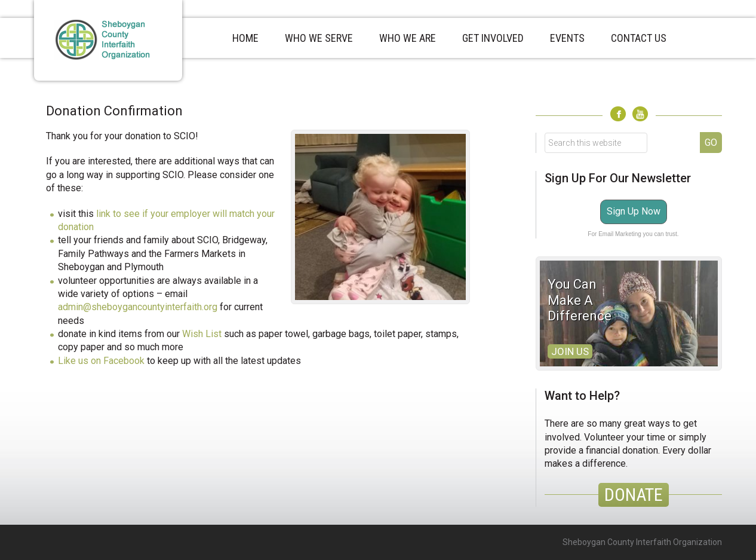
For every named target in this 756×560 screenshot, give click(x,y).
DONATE (634, 495)
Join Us (570, 351)
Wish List (202, 334)
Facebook (618, 114)
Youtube (640, 114)
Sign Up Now (634, 211)
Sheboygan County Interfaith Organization (108, 40)
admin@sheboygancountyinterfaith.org (138, 307)
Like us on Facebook (101, 361)
